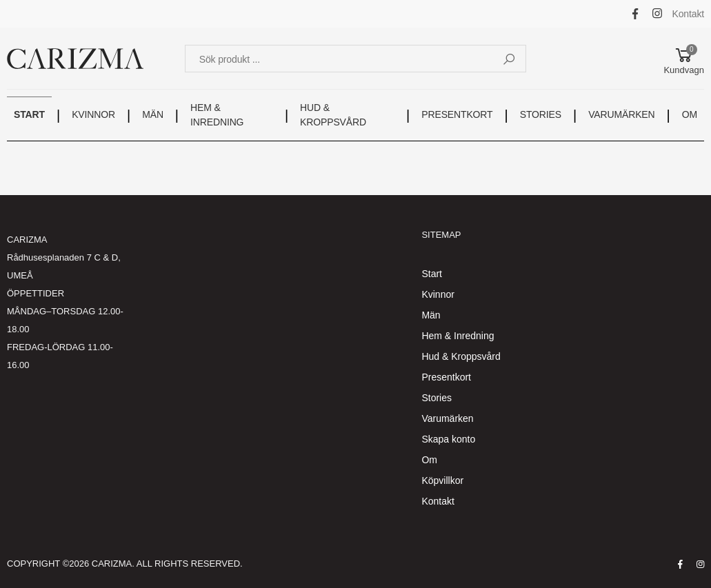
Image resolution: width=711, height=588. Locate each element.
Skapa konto (448, 439)
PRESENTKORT (457, 114)
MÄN (153, 114)
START (29, 114)
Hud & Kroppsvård (461, 356)
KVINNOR (93, 114)
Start (432, 274)
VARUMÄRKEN (621, 114)
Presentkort (446, 377)
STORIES (541, 114)
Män (431, 315)
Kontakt (689, 14)
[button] (684, 59)
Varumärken (447, 418)
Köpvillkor (442, 480)
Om (429, 460)
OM (690, 114)
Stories (437, 398)
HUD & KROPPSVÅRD (333, 115)
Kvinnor (438, 294)
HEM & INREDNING (217, 115)
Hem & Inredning (458, 336)
